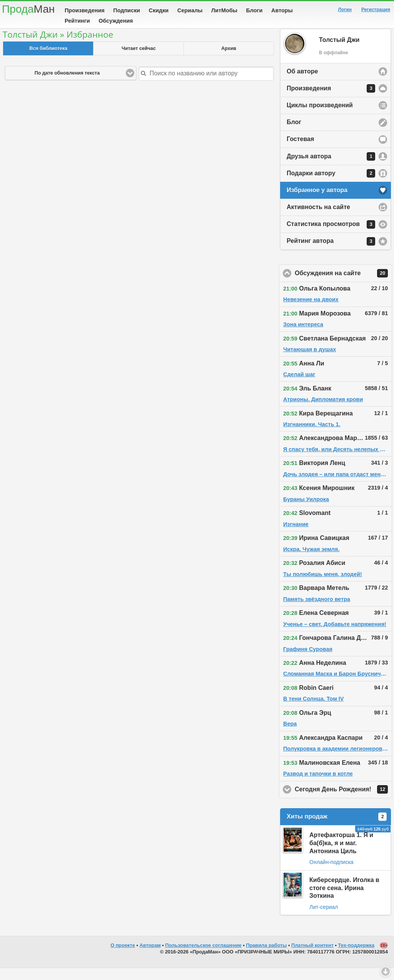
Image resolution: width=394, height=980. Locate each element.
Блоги (255, 10)
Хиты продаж (337, 829)
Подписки (127, 10)
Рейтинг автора (331, 253)
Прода (28, 9)
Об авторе (302, 83)
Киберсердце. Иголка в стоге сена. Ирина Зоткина (344, 900)
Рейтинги (77, 21)
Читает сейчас (139, 60)
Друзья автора (331, 168)
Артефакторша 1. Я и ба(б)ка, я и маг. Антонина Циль (341, 855)
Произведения (85, 10)
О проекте (123, 957)
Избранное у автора (317, 202)
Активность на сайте (318, 219)
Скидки (159, 10)
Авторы (282, 10)
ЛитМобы (224, 10)
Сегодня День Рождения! (343, 801)
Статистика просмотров (331, 236)
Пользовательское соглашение (203, 957)
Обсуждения (116, 21)
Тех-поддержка (356, 957)
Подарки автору (331, 185)
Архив (229, 60)
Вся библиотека (48, 60)
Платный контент (312, 957)
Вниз (386, 972)
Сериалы (190, 10)
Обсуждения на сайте (343, 285)
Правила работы (266, 957)
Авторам (150, 957)
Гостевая (300, 151)
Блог (294, 134)
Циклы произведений (320, 117)
